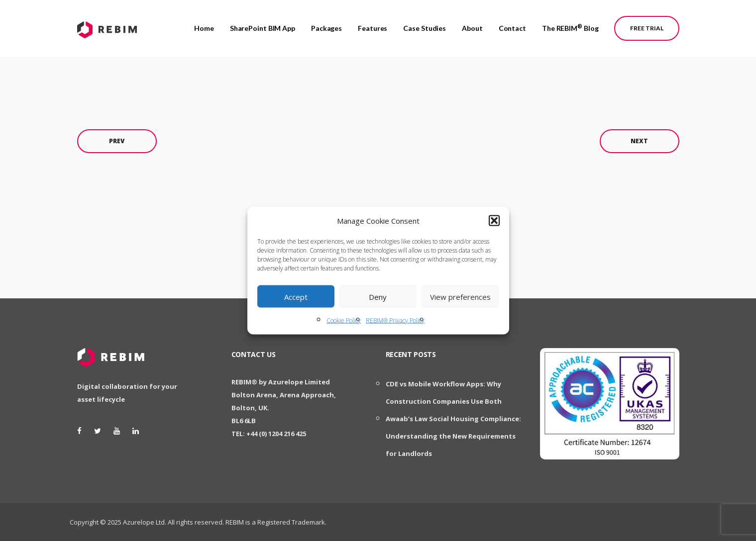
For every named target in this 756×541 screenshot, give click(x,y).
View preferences (460, 296)
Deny (378, 296)
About (472, 25)
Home (204, 25)
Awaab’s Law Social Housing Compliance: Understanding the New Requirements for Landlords (453, 436)
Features (373, 25)
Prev (117, 141)
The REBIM (570, 24)
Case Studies (425, 25)
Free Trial (647, 25)
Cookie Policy (344, 320)
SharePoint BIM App (263, 25)
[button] (494, 221)
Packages (326, 25)
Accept (296, 296)
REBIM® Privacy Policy (395, 320)
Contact (512, 25)
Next (639, 141)
